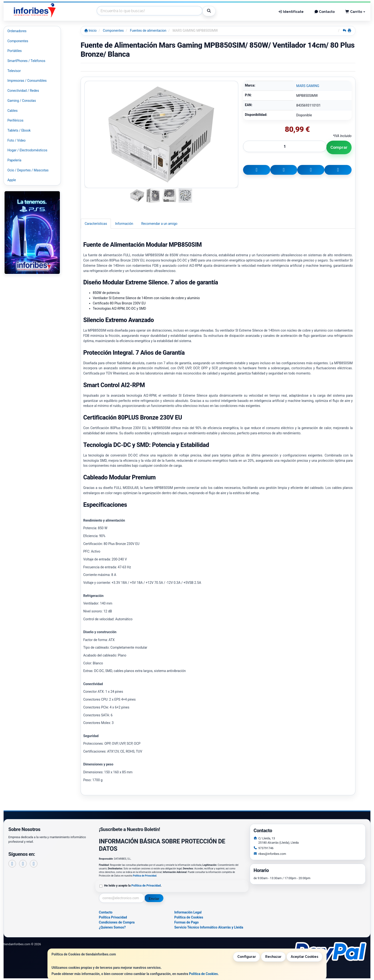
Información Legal (188, 912)
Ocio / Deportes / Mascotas (28, 170)
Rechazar (273, 957)
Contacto (325, 12)
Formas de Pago (187, 922)
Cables (13, 111)
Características (96, 224)
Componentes (18, 41)
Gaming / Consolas (22, 101)
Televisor (14, 71)
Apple (12, 180)
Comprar (339, 147)
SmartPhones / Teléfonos (26, 61)
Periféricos (15, 120)
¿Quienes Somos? (112, 927)
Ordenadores (17, 31)
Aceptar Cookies (304, 957)
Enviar (154, 899)
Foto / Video (16, 140)
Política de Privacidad (145, 876)
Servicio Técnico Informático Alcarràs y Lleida (209, 927)
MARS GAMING (308, 86)
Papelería (14, 160)
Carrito (355, 12)
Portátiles (15, 51)
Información (124, 224)
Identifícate (291, 12)
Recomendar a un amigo (159, 224)
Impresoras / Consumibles (27, 81)
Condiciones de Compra (117, 922)
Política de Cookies (203, 974)
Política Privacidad (113, 917)
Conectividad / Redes (23, 91)
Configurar (247, 957)
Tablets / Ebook (19, 130)
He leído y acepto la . (133, 885)
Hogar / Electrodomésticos (27, 150)
